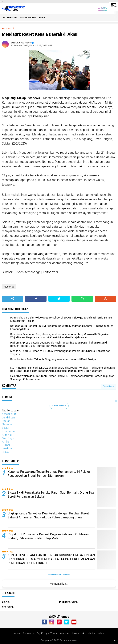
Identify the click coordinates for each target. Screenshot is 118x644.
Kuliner (6, 445)
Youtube (64, 633)
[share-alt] (13, 299)
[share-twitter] (59, 299)
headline (7, 448)
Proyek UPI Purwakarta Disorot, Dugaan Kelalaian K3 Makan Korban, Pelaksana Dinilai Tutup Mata (48, 536)
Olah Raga (8, 438)
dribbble (91, 633)
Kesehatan (8, 431)
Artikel (6, 442)
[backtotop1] (115, 641)
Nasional (12, 18)
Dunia (5, 452)
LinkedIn (75, 633)
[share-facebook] (36, 299)
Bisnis (42, 18)
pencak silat (9, 414)
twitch (101, 633)
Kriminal (7, 435)
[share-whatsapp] (82, 299)
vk (83, 633)
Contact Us (29, 633)
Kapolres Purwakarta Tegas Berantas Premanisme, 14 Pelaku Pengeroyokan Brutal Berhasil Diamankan (49, 474)
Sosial (5, 428)
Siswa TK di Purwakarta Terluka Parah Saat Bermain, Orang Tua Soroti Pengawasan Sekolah (51, 495)
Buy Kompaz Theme (47, 633)
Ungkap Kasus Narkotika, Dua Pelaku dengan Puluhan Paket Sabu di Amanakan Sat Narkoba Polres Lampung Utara (48, 515)
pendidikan (8, 418)
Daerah (6, 421)
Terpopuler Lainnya (59, 574)
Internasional (28, 18)
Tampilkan (109, 386)
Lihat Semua (59, 406)
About (17, 633)
